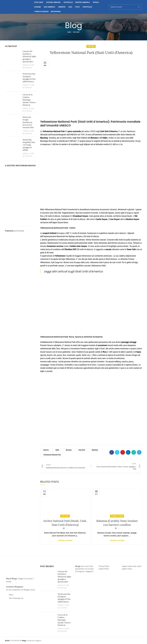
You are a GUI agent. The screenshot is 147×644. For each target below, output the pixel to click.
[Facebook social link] (112, 452)
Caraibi (120, 516)
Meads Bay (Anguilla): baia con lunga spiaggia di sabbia (29, 145)
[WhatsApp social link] (134, 452)
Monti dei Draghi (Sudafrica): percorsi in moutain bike (28, 122)
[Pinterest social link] (123, 452)
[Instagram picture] (10, 174)
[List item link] (21, 598)
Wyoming (95, 450)
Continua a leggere (65, 541)
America (46, 450)
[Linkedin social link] (128, 452)
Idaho (57, 450)
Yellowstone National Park (52, 455)
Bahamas (114, 516)
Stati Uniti (76, 32)
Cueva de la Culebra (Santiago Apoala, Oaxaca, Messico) (29, 100)
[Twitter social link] (117, 452)
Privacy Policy (104, 566)
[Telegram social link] (139, 452)
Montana (69, 450)
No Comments (27, 68)
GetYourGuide (19, 231)
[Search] (125, 7)
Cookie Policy (104, 569)
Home (69, 32)
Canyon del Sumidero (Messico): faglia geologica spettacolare (29, 56)
